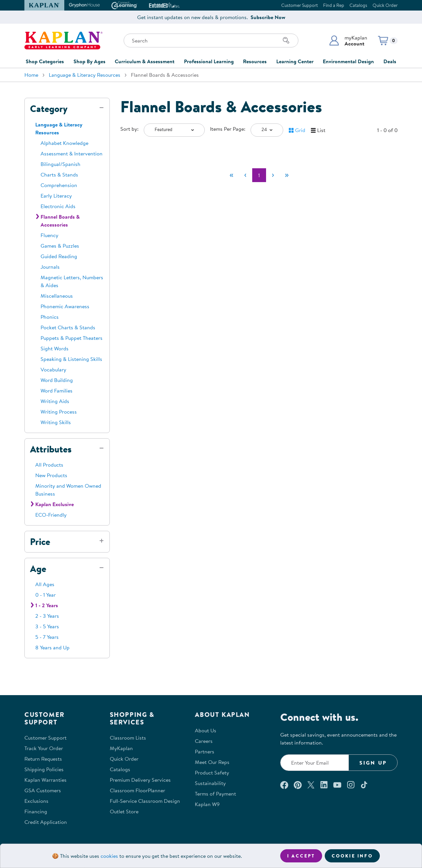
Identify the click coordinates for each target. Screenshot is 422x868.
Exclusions (36, 801)
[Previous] (245, 175)
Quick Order (385, 5)
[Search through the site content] (211, 41)
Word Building (57, 380)
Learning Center (295, 61)
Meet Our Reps (212, 762)
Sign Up (373, 763)
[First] (231, 175)
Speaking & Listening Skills (71, 359)
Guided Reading (59, 256)
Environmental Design (348, 61)
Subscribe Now (268, 17)
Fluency (49, 235)
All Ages (45, 584)
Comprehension (59, 185)
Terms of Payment (215, 794)
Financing (36, 811)
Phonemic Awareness (65, 306)
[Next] (273, 175)
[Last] (287, 175)
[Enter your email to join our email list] (315, 763)
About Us (206, 730)
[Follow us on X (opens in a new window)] (311, 785)
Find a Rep (334, 5)
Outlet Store (124, 811)
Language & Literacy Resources (85, 75)
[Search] (286, 41)
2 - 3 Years (47, 616)
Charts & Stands (59, 175)
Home (31, 75)
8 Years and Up (52, 647)
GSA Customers (43, 790)
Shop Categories (45, 61)
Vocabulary (53, 369)
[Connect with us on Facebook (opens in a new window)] (284, 785)
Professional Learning (209, 61)
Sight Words (55, 348)
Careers (204, 741)
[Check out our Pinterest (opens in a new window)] (298, 785)
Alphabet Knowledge (64, 143)
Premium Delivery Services (140, 780)
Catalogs (358, 5)
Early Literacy (56, 196)
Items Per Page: (228, 129)
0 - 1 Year (45, 595)
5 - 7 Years (47, 637)
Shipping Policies (44, 769)
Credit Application (46, 822)
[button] (348, 41)
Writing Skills (56, 422)
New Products (51, 475)
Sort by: (129, 129)
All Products (49, 465)
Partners (205, 751)
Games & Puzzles (60, 246)
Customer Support (300, 5)
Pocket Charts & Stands (68, 327)
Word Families (57, 391)
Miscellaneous (57, 296)
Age (38, 569)
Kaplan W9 (207, 804)
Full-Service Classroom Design (145, 801)
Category (49, 109)
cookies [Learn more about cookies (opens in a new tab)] (109, 856)
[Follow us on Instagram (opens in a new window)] (351, 785)
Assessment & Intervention (72, 153)
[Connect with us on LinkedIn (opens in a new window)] (324, 785)
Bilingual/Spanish (60, 164)
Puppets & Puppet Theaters (72, 338)
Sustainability (210, 783)
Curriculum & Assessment (145, 61)
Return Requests (43, 759)
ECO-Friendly (51, 515)
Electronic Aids (58, 206)
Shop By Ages (90, 61)
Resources (255, 61)
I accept (301, 856)
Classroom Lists (128, 738)
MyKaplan (121, 748)
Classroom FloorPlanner (137, 790)
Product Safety (212, 773)
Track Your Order (44, 748)
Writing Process (59, 412)
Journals (50, 267)
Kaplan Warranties (45, 780)
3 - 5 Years (47, 626)
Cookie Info (352, 856)
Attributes (51, 449)
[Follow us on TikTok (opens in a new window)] (364, 785)
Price (40, 542)
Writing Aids (55, 401)
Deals (390, 61)
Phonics (50, 317)
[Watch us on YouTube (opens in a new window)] (337, 785)
